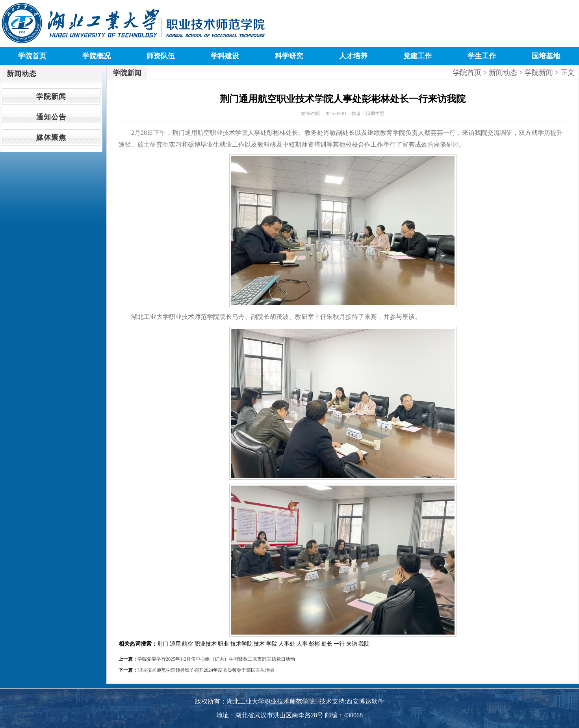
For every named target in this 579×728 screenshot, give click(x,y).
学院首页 (32, 56)
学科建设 (225, 56)
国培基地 (546, 56)
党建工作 (418, 56)
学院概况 (96, 56)
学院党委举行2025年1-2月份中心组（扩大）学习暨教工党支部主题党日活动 (216, 659)
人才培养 (353, 56)
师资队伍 (161, 56)
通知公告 (51, 117)
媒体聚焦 (51, 138)
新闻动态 (503, 73)
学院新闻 (51, 97)
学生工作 (482, 56)
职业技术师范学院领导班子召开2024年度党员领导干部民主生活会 (206, 670)
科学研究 (289, 56)
